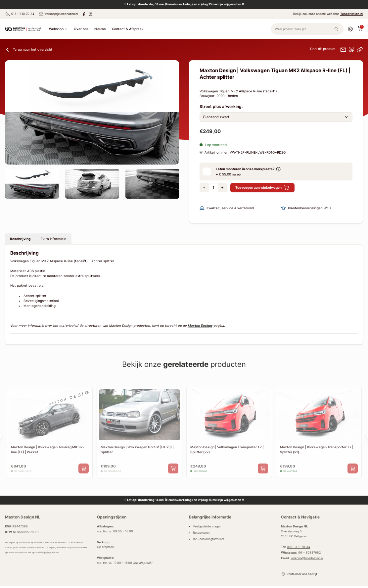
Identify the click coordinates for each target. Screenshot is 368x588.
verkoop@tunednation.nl (58, 14)
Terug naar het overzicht (29, 50)
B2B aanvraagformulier (208, 539)
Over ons (81, 29)
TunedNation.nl (352, 14)
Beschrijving (20, 239)
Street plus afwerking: (221, 106)
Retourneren (201, 533)
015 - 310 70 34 (20, 14)
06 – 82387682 (309, 552)
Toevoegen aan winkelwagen (262, 188)
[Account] (350, 28)
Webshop (58, 29)
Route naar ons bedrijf (299, 574)
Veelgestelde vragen (207, 526)
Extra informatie (53, 239)
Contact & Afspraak (128, 29)
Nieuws (100, 29)
